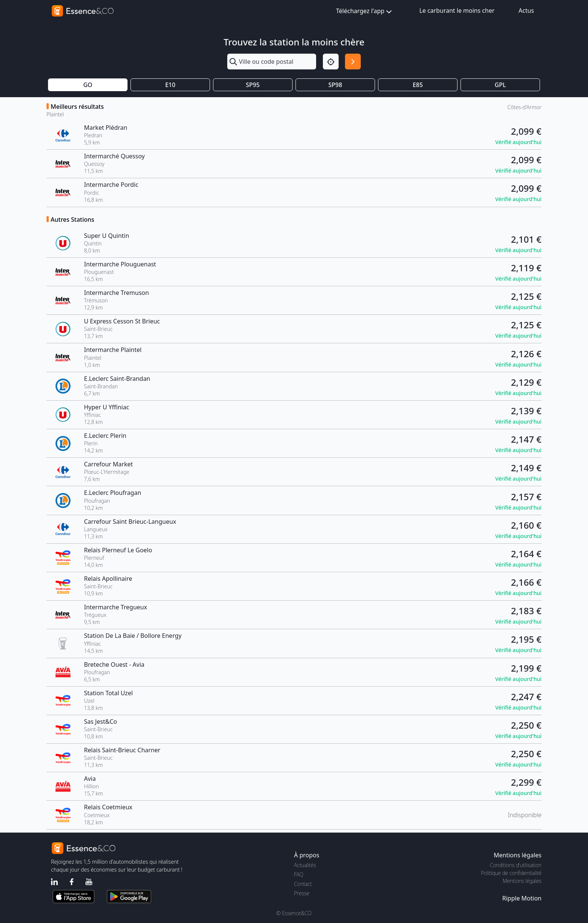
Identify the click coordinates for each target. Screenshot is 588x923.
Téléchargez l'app (365, 11)
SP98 (335, 85)
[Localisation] (331, 62)
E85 (418, 85)
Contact (303, 884)
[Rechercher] (353, 62)
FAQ (299, 874)
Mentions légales (522, 881)
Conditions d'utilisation (516, 865)
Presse (302, 893)
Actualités (305, 865)
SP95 (253, 85)
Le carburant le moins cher (457, 11)
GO (88, 85)
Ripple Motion (522, 898)
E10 (170, 85)
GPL (500, 85)
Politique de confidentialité (511, 873)
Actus (526, 11)
